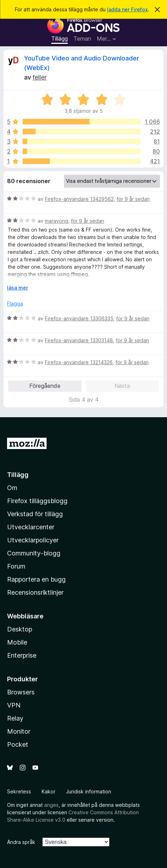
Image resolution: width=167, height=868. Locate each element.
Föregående (45, 386)
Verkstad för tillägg (35, 514)
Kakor (49, 791)
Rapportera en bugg (36, 579)
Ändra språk (21, 842)
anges (51, 805)
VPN (14, 705)
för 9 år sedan (133, 199)
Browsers (21, 692)
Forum (16, 566)
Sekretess (19, 791)
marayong (56, 221)
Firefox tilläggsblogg (37, 501)
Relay (15, 718)
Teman (82, 39)
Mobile (17, 642)
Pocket (18, 744)
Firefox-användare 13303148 (79, 340)
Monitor (19, 731)
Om (12, 488)
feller (40, 77)
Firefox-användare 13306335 (79, 318)
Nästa (122, 386)
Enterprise (22, 655)
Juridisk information (89, 791)
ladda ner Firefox (127, 9)
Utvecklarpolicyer (33, 540)
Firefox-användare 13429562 (79, 199)
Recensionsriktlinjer (35, 592)
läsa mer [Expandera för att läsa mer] (17, 288)
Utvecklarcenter (31, 527)
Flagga (15, 304)
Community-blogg (34, 553)
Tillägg (59, 39)
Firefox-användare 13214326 (79, 362)
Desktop (20, 629)
